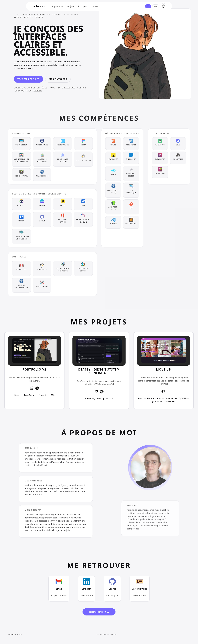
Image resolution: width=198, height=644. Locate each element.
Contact (94, 6)
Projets (70, 6)
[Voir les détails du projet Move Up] (164, 370)
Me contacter (58, 79)
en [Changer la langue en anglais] (156, 6)
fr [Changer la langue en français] (148, 6)
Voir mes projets (28, 79)
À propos (82, 6)
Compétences (56, 6)
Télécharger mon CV (99, 612)
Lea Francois (38, 6)
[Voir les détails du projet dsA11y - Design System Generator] (99, 370)
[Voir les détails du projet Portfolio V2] (34, 370)
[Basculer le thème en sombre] (163, 6)
